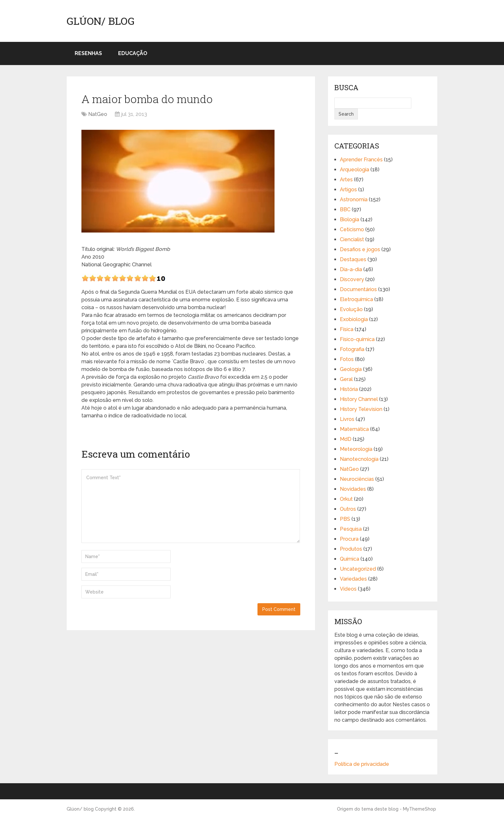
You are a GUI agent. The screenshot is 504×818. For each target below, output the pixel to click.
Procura (349, 539)
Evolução (351, 309)
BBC (345, 209)
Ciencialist (352, 239)
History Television (361, 409)
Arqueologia (355, 170)
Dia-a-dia (351, 269)
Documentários (358, 289)
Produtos (351, 549)
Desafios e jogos (360, 249)
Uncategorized (358, 569)
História (349, 389)
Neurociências (357, 479)
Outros (348, 509)
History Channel (359, 399)
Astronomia (354, 200)
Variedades (353, 579)
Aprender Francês (361, 160)
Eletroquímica (356, 299)
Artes (346, 180)
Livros (347, 419)
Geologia (351, 369)
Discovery (352, 279)
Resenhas (88, 53)
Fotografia (352, 349)
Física (347, 329)
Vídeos (348, 589)
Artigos (348, 190)
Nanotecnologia (359, 459)
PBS (345, 519)
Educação (133, 53)
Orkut (346, 499)
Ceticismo (352, 229)
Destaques (353, 259)
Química (350, 559)
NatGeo (98, 114)
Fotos (347, 359)
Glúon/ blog (101, 21)
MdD (346, 439)
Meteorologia (356, 449)
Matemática (354, 429)
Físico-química (357, 339)
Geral (346, 379)
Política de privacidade (362, 764)
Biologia (350, 219)
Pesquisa (351, 529)
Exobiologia (354, 319)
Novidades (353, 489)
